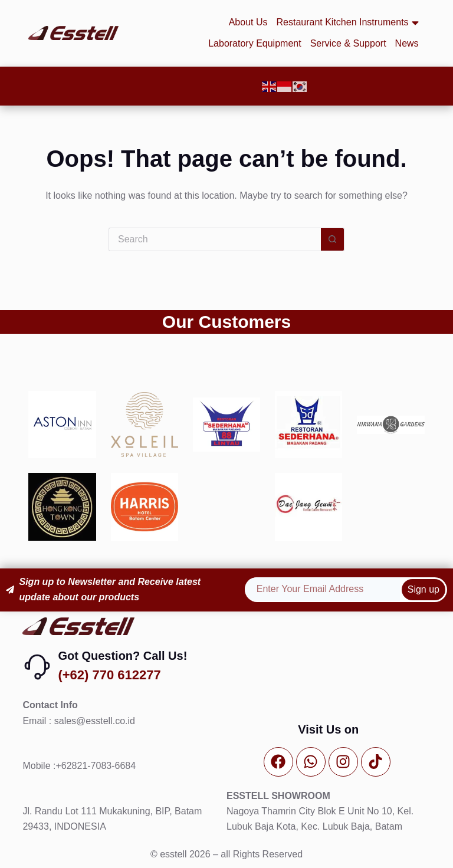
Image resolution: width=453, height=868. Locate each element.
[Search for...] (215, 239)
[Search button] (333, 239)
